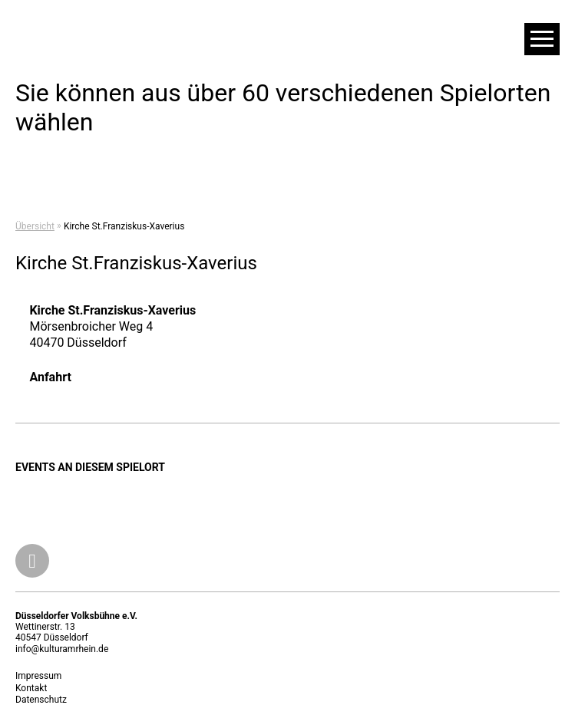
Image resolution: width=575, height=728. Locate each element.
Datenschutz (41, 700)
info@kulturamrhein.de (62, 649)
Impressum (38, 676)
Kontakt (31, 688)
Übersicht (35, 226)
